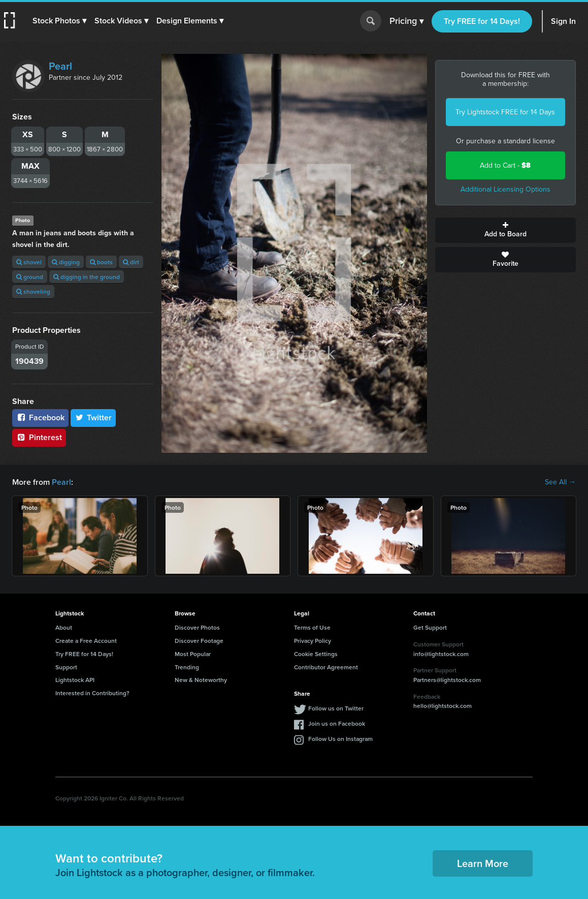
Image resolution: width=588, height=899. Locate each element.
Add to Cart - (505, 165)
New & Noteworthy (201, 680)
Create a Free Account (86, 641)
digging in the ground (87, 277)
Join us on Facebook (337, 723)
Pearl (60, 66)
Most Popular (193, 654)
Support (66, 667)
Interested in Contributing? (92, 693)
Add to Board (506, 230)
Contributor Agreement (326, 667)
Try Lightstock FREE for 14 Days (505, 112)
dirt (131, 262)
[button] (59, 21)
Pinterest (39, 437)
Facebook (40, 417)
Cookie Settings (316, 654)
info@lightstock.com (441, 654)
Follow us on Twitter (336, 708)
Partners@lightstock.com (447, 680)
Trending (187, 667)
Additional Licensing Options (505, 189)
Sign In (563, 21)
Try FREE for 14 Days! (482, 21)
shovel (29, 262)
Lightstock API (75, 680)
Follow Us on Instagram (340, 739)
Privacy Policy (313, 641)
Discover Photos (197, 627)
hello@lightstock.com (443, 706)
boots (101, 262)
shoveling (33, 291)
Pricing (406, 21)
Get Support (430, 627)
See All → (560, 482)
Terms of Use (312, 627)
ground (30, 277)
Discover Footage (199, 641)
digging (66, 262)
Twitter (93, 417)
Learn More (483, 863)
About (64, 627)
